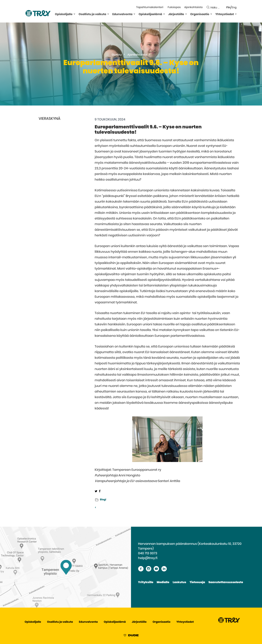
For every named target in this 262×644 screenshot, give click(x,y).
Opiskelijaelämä (150, 14)
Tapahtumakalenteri (150, 7)
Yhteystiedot (225, 14)
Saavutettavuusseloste (226, 582)
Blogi (103, 500)
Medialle (163, 582)
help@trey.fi (148, 558)
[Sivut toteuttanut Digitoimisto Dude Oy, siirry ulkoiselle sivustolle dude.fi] (131, 636)
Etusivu (117, 55)
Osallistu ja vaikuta (92, 14)
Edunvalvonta (122, 14)
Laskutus (179, 582)
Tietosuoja (197, 582)
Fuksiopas (174, 7)
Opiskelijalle (64, 14)
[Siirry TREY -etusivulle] (229, 622)
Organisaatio (200, 14)
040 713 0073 (148, 553)
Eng (234, 8)
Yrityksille (146, 582)
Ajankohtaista (193, 7)
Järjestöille (176, 14)
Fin (228, 8)
